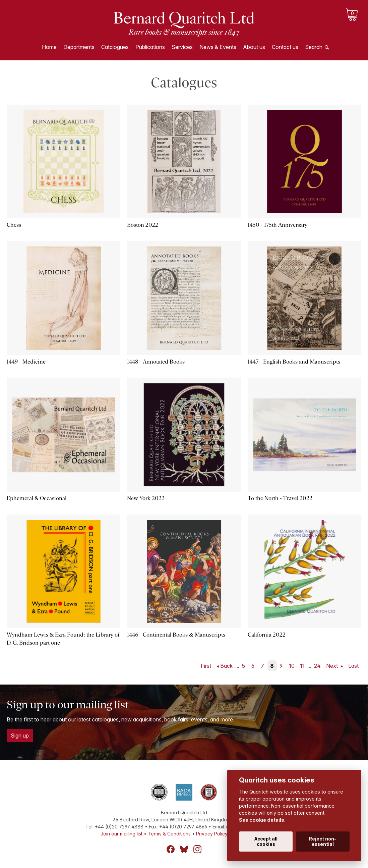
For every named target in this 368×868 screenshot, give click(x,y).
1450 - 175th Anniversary (278, 225)
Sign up (20, 736)
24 (317, 666)
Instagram (197, 849)
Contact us (285, 47)
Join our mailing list (121, 834)
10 (292, 666)
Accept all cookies (266, 842)
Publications (150, 47)
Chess (14, 225)
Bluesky (184, 849)
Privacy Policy (212, 834)
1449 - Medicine (26, 362)
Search (314, 47)
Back (226, 666)
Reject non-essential (323, 842)
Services (182, 47)
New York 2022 (146, 498)
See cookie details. (262, 820)
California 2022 (267, 635)
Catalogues (115, 47)
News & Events (218, 47)
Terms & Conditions (169, 834)
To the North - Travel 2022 (280, 498)
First (206, 666)
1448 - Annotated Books (156, 362)
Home (49, 47)
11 (302, 666)
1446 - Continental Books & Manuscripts (176, 635)
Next (333, 666)
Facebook (171, 849)
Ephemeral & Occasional (37, 498)
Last (353, 666)
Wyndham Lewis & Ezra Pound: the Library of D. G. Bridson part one (63, 639)
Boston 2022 (143, 225)
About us (254, 47)
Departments (79, 47)
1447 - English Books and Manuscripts (294, 362)
